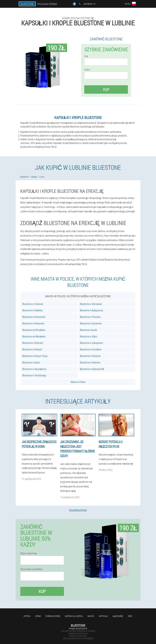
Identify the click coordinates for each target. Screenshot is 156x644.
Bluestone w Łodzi (89, 330)
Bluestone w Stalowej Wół (92, 369)
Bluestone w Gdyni (89, 336)
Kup (106, 89)
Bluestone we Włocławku (34, 336)
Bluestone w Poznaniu (90, 317)
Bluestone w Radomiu (90, 362)
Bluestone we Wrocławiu (34, 330)
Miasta (91, 616)
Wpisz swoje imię (28, 553)
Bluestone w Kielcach (32, 349)
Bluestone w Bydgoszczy (91, 310)
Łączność (118, 616)
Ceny (130, 616)
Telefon (87, 70)
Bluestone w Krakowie (33, 304)
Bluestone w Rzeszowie (33, 323)
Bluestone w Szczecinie (91, 323)
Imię (86, 56)
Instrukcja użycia (74, 616)
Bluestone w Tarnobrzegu (34, 375)
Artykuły (103, 616)
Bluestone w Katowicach (34, 317)
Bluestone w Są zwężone (34, 369)
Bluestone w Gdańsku (33, 310)
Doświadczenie (53, 616)
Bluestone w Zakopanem (91, 343)
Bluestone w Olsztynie (90, 356)
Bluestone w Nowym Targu (35, 356)
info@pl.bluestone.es (78, 628)
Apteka (27, 616)
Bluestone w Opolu (31, 362)
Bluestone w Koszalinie (91, 349)
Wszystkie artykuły (78, 510)
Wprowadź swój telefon (31, 569)
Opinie (38, 616)
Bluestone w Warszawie (91, 304)
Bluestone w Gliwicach (33, 343)
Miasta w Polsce (78, 382)
